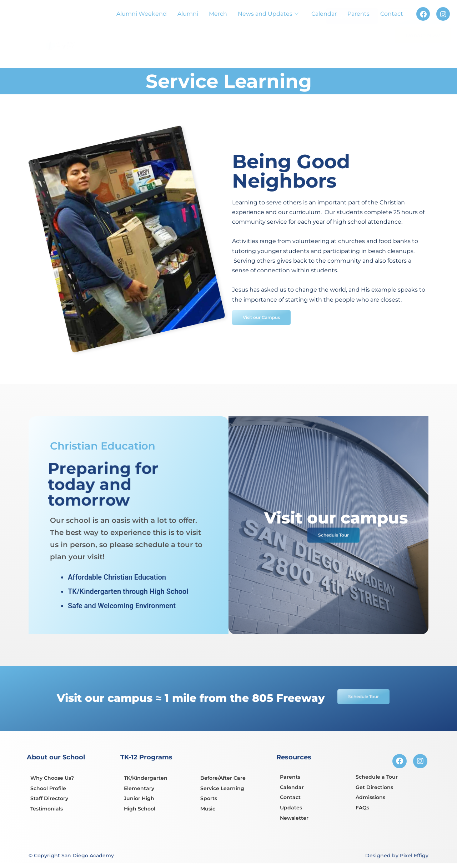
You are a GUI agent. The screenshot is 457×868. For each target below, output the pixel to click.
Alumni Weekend (142, 14)
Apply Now (352, 31)
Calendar (324, 14)
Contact (392, 14)
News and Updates (268, 14)
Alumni (188, 14)
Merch (218, 14)
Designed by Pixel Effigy (397, 857)
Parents (358, 14)
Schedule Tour (416, 33)
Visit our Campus (266, 331)
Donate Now (423, 52)
